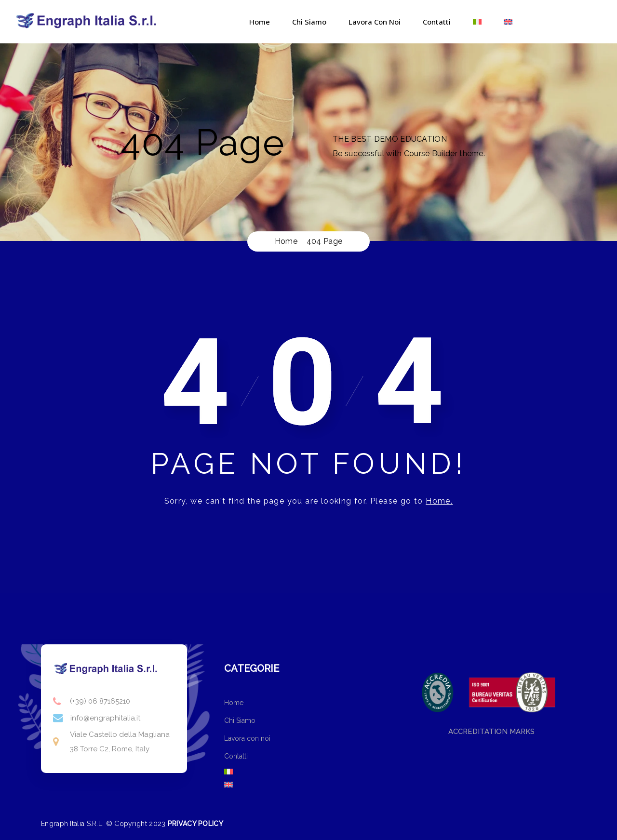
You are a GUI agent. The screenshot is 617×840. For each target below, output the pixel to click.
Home (260, 22)
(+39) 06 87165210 (100, 701)
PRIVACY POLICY (195, 824)
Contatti (437, 22)
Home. (439, 501)
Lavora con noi (375, 22)
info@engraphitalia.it (105, 718)
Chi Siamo (309, 22)
